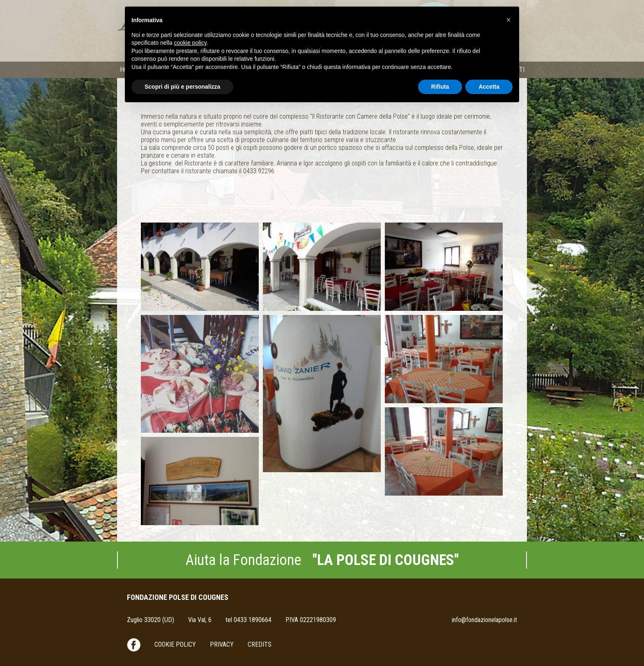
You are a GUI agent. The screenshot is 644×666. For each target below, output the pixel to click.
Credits (260, 644)
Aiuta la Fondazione (322, 560)
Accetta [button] (489, 87)
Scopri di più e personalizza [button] (182, 87)
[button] (508, 20)
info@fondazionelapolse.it (484, 620)
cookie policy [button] (190, 43)
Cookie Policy (175, 644)
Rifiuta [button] (440, 87)
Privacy (222, 644)
